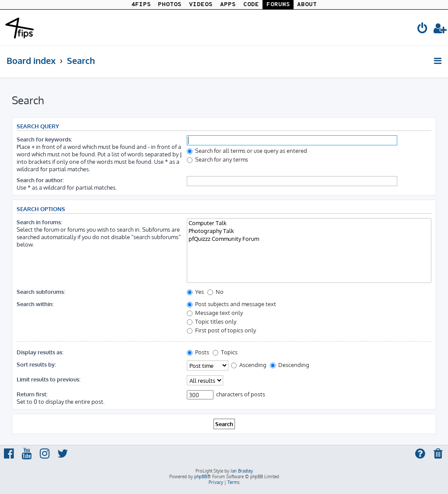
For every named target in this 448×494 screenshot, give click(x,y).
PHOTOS (170, 5)
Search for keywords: (44, 139)
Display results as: (40, 352)
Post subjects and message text (231, 304)
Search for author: (40, 180)
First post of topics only (221, 330)
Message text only (215, 312)
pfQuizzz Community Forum (309, 239)
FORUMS (278, 5)
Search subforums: (41, 291)
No (215, 291)
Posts (198, 352)
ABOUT (307, 5)
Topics (225, 352)
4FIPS (141, 5)
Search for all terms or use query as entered (247, 150)
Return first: (32, 394)
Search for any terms (217, 159)
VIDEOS (201, 5)
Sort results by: (36, 364)
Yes (195, 291)
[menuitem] (423, 30)
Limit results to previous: (49, 379)
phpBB (201, 476)
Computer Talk (309, 223)
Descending (290, 365)
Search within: (35, 304)
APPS (228, 5)
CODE (251, 5)
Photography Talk (309, 231)
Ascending (249, 365)
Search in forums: (39, 222)
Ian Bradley (242, 471)
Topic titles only (212, 321)
